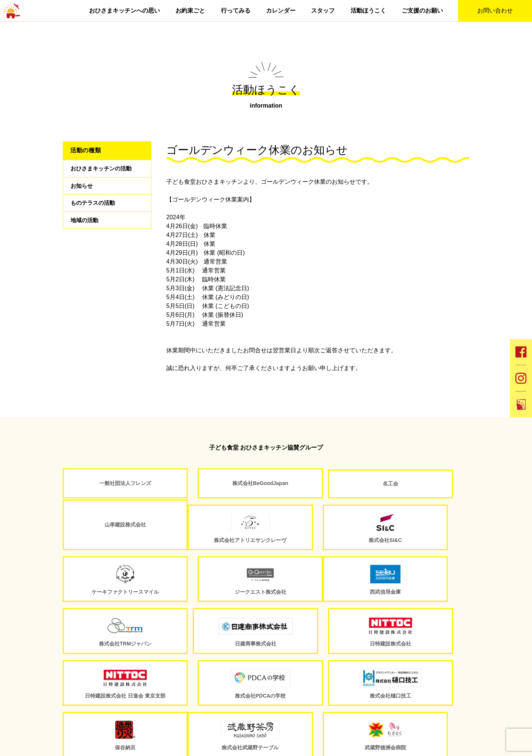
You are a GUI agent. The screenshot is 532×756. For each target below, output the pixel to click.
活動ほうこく (368, 11)
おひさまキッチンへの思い (125, 11)
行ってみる (236, 11)
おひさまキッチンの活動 (103, 169)
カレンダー (281, 11)
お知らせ (82, 188)
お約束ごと (190, 11)
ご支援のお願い (422, 11)
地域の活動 (85, 226)
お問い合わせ (495, 11)
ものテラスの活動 (94, 207)
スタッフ (323, 11)
